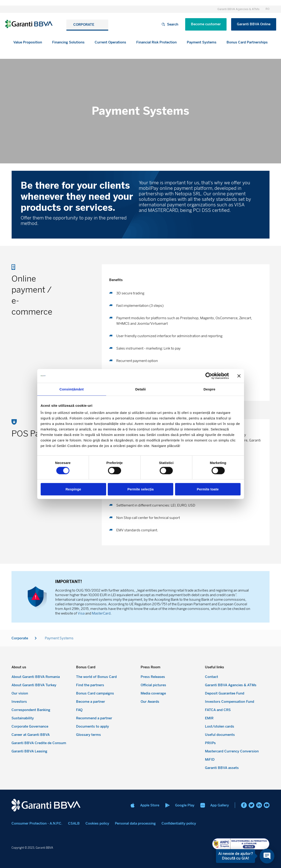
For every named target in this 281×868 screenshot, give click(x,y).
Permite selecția (140, 489)
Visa (81, 613)
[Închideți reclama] (239, 376)
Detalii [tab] (141, 389)
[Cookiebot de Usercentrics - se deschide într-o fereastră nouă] (209, 376)
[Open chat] (267, 856)
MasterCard (101, 613)
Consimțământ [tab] (72, 389)
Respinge (73, 489)
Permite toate (208, 489)
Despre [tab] (209, 389)
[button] (68, 42)
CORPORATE (85, 25)
